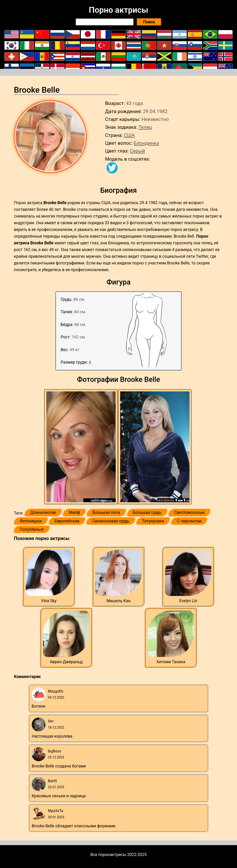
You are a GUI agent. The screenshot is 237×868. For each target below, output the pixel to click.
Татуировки (153, 521)
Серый (137, 151)
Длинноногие (43, 512)
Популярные (32, 529)
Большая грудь (147, 512)
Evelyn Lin (188, 601)
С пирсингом (189, 521)
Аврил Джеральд (66, 662)
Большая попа (106, 512)
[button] (82, 447)
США (129, 135)
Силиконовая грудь (111, 521)
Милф (74, 512)
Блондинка (146, 143)
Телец (145, 127)
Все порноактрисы (108, 855)
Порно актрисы (118, 10)
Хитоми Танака (171, 662)
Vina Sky (49, 601)
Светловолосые (189, 512)
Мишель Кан (118, 601)
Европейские (67, 521)
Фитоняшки (31, 521)
